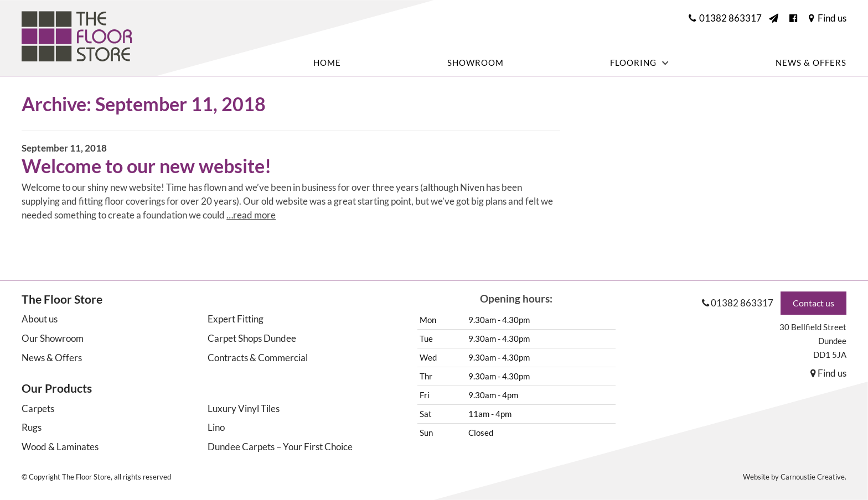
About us (40, 319)
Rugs (32, 427)
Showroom (476, 63)
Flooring (633, 63)
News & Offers (811, 63)
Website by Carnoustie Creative (794, 477)
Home (327, 63)
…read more (251, 215)
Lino (216, 427)
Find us (828, 373)
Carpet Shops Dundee (252, 338)
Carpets (38, 408)
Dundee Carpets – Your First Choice (280, 447)
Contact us (813, 303)
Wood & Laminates (60, 447)
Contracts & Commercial (258, 358)
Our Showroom (53, 338)
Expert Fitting (236, 319)
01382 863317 (742, 303)
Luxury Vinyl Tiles (244, 408)
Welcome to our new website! (146, 166)
